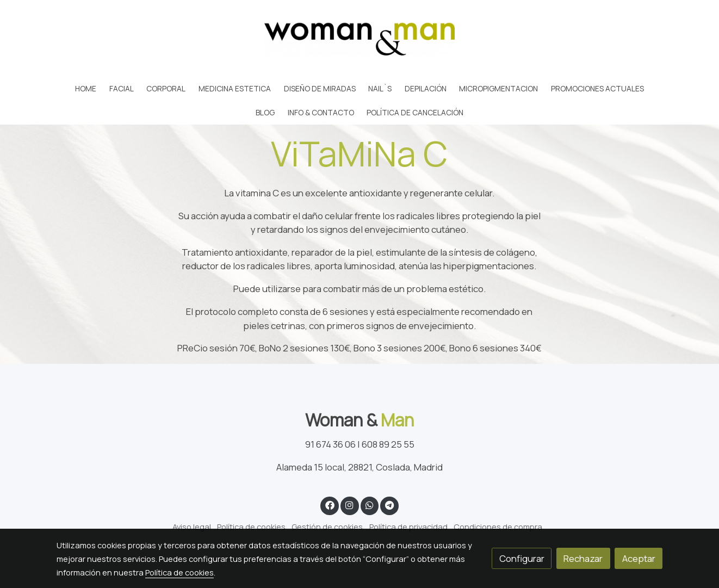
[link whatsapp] (369, 505)
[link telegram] (390, 505)
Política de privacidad (408, 527)
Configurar (522, 558)
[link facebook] (330, 505)
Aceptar (639, 558)
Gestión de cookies (327, 527)
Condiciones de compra (498, 527)
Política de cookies (251, 527)
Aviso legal (192, 527)
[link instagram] (350, 505)
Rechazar (583, 558)
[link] (359, 39)
